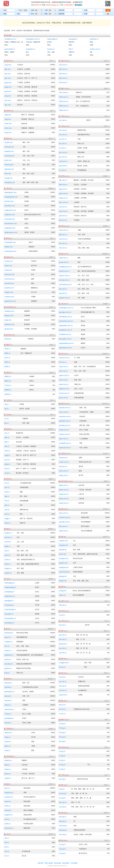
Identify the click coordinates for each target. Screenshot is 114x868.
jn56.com (8, 339)
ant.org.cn (63, 817)
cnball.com (8, 270)
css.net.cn (63, 681)
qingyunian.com (10, 210)
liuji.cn (7, 551)
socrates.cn (9, 664)
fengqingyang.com (11, 197)
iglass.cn (8, 746)
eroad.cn (8, 742)
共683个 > (106, 176)
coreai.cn (8, 714)
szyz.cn (7, 460)
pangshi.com (9, 151)
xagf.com (8, 115)
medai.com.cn (64, 430)
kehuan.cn (8, 537)
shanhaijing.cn (10, 583)
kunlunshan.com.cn (66, 321)
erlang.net (63, 591)
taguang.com (9, 169)
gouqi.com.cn (64, 262)
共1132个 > (106, 404)
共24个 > (107, 88)
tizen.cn (7, 788)
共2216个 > (51, 679)
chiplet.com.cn (64, 389)
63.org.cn (62, 724)
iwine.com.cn (64, 471)
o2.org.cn (62, 844)
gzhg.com (8, 87)
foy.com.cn (63, 144)
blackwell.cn (9, 633)
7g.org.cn (62, 849)
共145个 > (52, 729)
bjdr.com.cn (63, 185)
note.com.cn (63, 371)
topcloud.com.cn (65, 448)
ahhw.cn (7, 523)
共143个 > (106, 454)
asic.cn (7, 487)
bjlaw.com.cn (64, 485)
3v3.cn (7, 851)
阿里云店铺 (48, 863)
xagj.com (8, 119)
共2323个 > (51, 629)
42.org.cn (62, 737)
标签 (46, 14)
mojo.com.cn (64, 367)
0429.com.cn (64, 101)
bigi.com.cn (63, 235)
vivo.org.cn (63, 834)
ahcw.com (8, 128)
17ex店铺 (73, 863)
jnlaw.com (8, 320)
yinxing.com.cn (64, 280)
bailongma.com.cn (66, 348)
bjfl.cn (7, 442)
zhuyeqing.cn (9, 605)
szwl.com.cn (63, 211)
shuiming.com (9, 156)
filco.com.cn (63, 526)
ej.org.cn (62, 760)
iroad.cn (7, 750)
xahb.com (8, 124)
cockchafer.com (10, 242)
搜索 (108, 10)
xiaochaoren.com (11, 223)
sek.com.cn (63, 135)
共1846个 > (51, 529)
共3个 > (107, 701)
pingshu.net (63, 563)
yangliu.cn (8, 573)
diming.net (63, 550)
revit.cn (7, 819)
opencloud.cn (9, 709)
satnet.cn (8, 705)
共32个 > (107, 631)
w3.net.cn (62, 709)
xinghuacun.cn (10, 596)
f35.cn (7, 842)
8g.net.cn (62, 705)
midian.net (63, 581)
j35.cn (7, 847)
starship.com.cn (65, 425)
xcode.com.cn (64, 462)
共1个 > (53, 335)
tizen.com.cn (64, 513)
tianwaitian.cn (9, 623)
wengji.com (9, 178)
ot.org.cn (62, 769)
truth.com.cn (63, 380)
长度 (86, 14)
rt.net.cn (62, 615)
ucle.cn (7, 510)
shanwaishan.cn (10, 618)
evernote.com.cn (65, 416)
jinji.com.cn (63, 289)
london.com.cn (64, 393)
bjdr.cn (7, 437)
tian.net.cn (63, 639)
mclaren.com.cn (65, 517)
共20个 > (52, 345)
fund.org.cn (63, 826)
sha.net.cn (63, 653)
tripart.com (8, 266)
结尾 (25, 10)
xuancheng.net (64, 572)
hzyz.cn (7, 469)
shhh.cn (7, 451)
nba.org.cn (63, 830)
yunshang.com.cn (65, 284)
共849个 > (52, 579)
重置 (108, 14)
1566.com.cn (64, 97)
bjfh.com (8, 69)
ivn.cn (7, 419)
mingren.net (63, 541)
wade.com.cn (64, 384)
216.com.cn (63, 65)
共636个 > (52, 188)
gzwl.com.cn (63, 193)
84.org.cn (62, 741)
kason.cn (8, 801)
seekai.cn (8, 723)
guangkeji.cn (9, 601)
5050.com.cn (64, 110)
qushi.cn (8, 555)
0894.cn (7, 353)
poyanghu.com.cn (65, 339)
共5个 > (53, 111)
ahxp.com (8, 132)
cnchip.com (9, 261)
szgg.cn (7, 455)
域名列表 (41, 863)
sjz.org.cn (62, 779)
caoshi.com (9, 142)
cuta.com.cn (63, 239)
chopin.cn (8, 651)
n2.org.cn (62, 853)
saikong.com (9, 165)
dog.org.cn (63, 821)
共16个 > (107, 126)
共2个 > (53, 400)
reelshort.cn (9, 797)
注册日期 (61, 10)
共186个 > (106, 304)
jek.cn (7, 423)
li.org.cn (62, 789)
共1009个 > (51, 429)
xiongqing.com (10, 182)
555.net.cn (63, 605)
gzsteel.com (9, 329)
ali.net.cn (62, 667)
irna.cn (7, 501)
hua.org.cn (63, 793)
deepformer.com (10, 301)
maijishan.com (10, 215)
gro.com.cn (63, 157)
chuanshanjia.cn (10, 610)
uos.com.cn (63, 130)
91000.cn (8, 394)
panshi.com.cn (64, 271)
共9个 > (107, 747)
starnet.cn (8, 700)
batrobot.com (9, 288)
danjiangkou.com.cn (66, 308)
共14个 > (52, 307)
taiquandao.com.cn (66, 325)
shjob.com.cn (64, 494)
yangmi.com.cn (64, 298)
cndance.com (9, 297)
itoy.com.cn (63, 466)
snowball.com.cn (65, 443)
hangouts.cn (9, 793)
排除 (5, 14)
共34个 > (107, 673)
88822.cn (8, 381)
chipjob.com (9, 292)
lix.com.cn (63, 148)
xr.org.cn (62, 756)
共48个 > (107, 785)
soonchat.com (10, 279)
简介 (19, 14)
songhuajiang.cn (10, 587)
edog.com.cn (64, 475)
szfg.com (8, 96)
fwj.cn (7, 409)
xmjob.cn (8, 778)
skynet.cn (8, 696)
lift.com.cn (63, 362)
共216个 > (52, 834)
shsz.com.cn (64, 202)
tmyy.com (8, 65)
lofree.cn (8, 806)
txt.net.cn (62, 677)
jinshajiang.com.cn (66, 317)
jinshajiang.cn (9, 592)
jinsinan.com (9, 201)
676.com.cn (63, 83)
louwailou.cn (9, 614)
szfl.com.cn (63, 207)
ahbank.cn (8, 760)
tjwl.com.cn (63, 220)
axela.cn (8, 824)
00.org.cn (62, 732)
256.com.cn (63, 69)
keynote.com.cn (65, 408)
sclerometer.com (10, 251)
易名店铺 (65, 863)
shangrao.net (64, 567)
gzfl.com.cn (63, 216)
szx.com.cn (63, 120)
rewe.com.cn (64, 230)
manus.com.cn (64, 358)
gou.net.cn (63, 635)
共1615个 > (106, 354)
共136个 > (106, 509)
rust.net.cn (63, 690)
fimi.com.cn (63, 243)
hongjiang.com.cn (65, 267)
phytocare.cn (9, 828)
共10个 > (52, 372)
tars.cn (7, 646)
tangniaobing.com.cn (66, 343)
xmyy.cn (7, 473)
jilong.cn (7, 564)
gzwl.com (8, 91)
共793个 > (52, 784)
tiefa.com (8, 174)
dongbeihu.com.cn (66, 330)
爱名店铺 (57, 863)
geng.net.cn (63, 644)
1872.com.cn (64, 93)
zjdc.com (8, 105)
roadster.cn (9, 642)
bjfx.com (8, 74)
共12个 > (107, 61)
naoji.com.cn (64, 258)
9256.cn (7, 349)
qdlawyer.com (9, 324)
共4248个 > (106, 254)
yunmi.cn (8, 542)
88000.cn (8, 377)
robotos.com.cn (65, 434)
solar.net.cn (63, 695)
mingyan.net (63, 545)
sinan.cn (8, 560)
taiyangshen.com (11, 192)
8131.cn (7, 358)
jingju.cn (7, 546)
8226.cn (7, 362)
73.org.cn (62, 728)
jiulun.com (8, 160)
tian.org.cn (63, 802)
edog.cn (7, 737)
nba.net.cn (63, 686)
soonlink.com (9, 283)
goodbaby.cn (9, 718)
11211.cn (8, 385)
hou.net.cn (63, 648)
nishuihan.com (10, 206)
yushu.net (63, 554)
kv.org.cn (62, 765)
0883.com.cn (64, 106)
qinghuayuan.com (11, 232)
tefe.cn (7, 505)
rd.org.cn (62, 751)
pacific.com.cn (64, 375)
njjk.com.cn (63, 180)
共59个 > (107, 813)
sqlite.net (62, 595)
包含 (5, 10)
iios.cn (7, 483)
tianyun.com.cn (64, 276)
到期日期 (61, 14)
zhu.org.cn (63, 807)
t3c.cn (7, 856)
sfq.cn (7, 404)
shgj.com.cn (63, 198)
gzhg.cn (7, 464)
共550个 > (106, 226)
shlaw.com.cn (64, 499)
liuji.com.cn (63, 293)
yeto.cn (7, 514)
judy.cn (7, 673)
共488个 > (52, 479)
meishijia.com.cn (65, 334)
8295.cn (7, 367)
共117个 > (52, 138)
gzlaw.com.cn (64, 490)
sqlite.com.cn (64, 531)
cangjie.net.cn (64, 663)
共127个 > (106, 537)
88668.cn (8, 390)
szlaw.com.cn (64, 503)
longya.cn (8, 568)
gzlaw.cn (8, 774)
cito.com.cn (63, 248)
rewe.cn (7, 492)
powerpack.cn (9, 692)
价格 (86, 10)
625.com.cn (63, 78)
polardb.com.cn (65, 522)
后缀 (32, 10)
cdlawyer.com (9, 311)
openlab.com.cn (65, 421)
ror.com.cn (63, 170)
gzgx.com (8, 83)
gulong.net (63, 576)
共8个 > (107, 720)
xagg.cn (7, 519)
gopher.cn (8, 668)
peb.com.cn (63, 166)
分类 (46, 10)
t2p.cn (7, 838)
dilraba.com (9, 247)
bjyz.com (8, 78)
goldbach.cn (9, 655)
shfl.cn (7, 446)
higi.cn (7, 496)
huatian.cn (8, 533)
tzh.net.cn (63, 625)
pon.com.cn (63, 152)
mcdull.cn (8, 810)
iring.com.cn (63, 458)
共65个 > (52, 257)
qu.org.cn (62, 798)
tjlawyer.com (9, 316)
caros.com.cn (64, 412)
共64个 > (107, 481)
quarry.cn (8, 659)
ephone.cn (8, 733)
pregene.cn (9, 815)
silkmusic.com (10, 274)
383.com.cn (63, 74)
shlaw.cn (8, 769)
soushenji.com (10, 219)
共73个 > (52, 756)
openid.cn (8, 687)
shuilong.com (9, 147)
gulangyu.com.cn (65, 312)
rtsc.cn (7, 433)
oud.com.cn (63, 161)
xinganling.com (10, 228)
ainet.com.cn (64, 439)
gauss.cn (8, 637)
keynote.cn (8, 683)
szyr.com (8, 100)
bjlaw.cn (7, 765)
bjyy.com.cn (63, 189)
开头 (20, 10)
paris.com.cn (64, 398)
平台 (32, 14)
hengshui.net (64, 558)
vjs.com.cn (63, 139)
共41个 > (52, 61)
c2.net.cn (62, 714)
